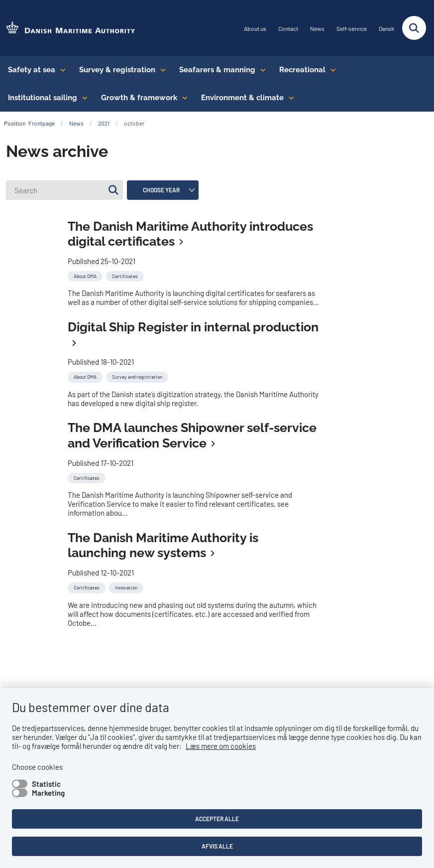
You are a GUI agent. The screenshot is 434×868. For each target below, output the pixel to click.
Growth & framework (139, 98)
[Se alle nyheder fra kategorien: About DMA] (86, 275)
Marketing (48, 793)
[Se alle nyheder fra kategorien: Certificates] (126, 275)
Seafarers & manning (217, 70)
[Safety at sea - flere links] (60, 70)
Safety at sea (32, 70)
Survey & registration (117, 70)
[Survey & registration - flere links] (161, 70)
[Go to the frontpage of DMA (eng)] (68, 28)
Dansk (386, 29)
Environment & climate (242, 98)
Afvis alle (217, 846)
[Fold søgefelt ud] (414, 28)
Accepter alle (217, 819)
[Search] (64, 190)
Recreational (302, 70)
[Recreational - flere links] (331, 70)
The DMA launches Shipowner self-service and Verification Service (192, 435)
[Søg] (113, 190)
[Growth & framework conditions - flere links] (182, 98)
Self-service (352, 29)
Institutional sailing (43, 98)
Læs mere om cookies (221, 746)
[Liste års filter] (163, 190)
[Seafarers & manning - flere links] (261, 70)
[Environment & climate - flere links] (289, 98)
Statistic (46, 784)
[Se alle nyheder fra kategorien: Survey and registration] (138, 376)
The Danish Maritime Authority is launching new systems (163, 545)
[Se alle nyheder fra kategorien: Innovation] (127, 586)
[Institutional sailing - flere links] (82, 98)
